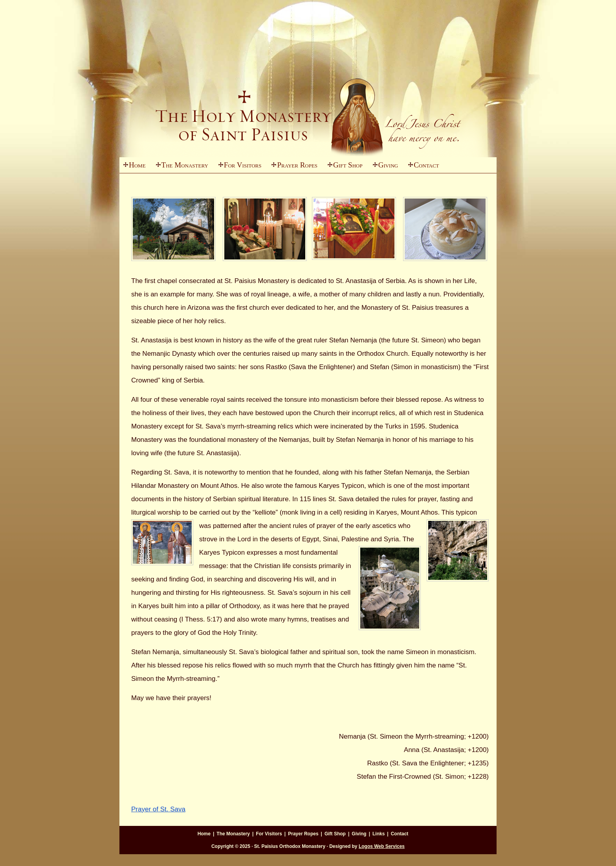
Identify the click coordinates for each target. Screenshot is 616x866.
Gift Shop (348, 165)
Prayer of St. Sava (158, 809)
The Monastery (180, 167)
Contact (426, 165)
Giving (384, 167)
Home (137, 165)
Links (379, 834)
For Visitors (238, 167)
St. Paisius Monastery (308, 98)
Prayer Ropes (297, 165)
